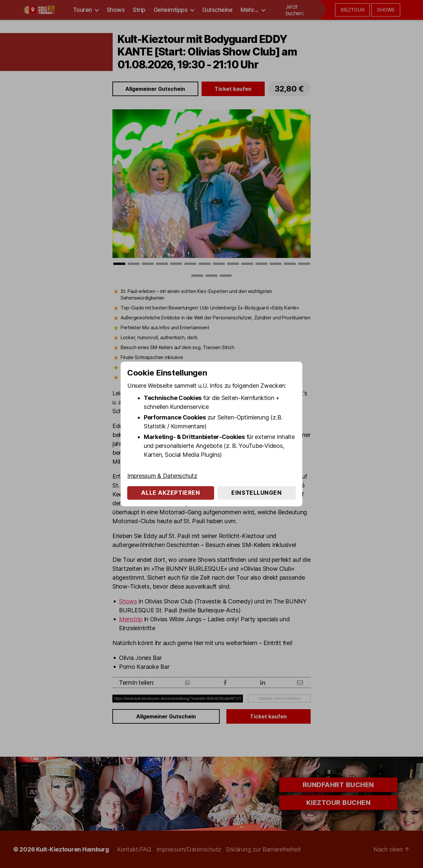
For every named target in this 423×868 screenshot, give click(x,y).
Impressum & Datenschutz (162, 476)
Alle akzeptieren (171, 493)
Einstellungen (256, 493)
